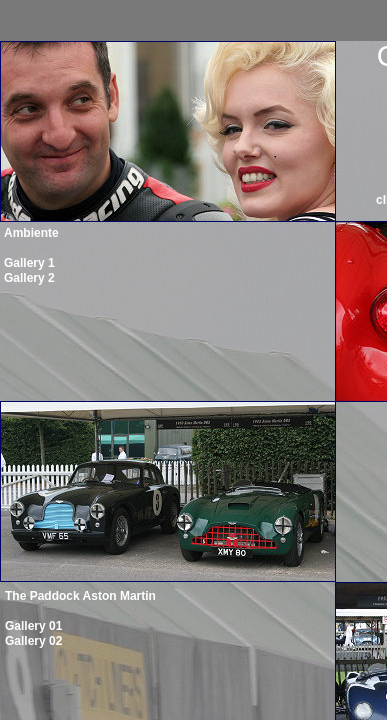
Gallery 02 (33, 641)
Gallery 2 (29, 278)
